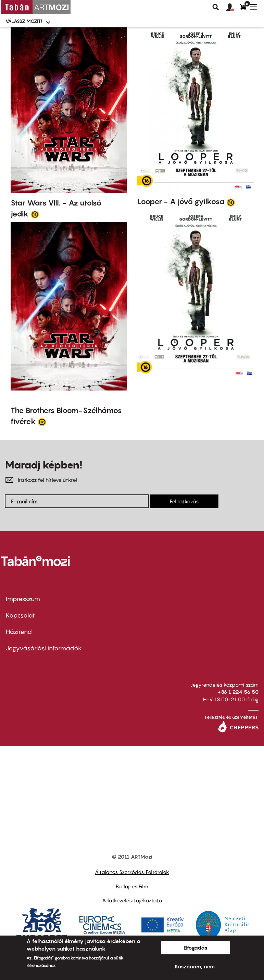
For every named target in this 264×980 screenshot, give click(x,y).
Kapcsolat (20, 615)
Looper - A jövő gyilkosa (181, 201)
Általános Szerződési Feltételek (132, 872)
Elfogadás (196, 948)
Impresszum (23, 599)
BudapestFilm (132, 886)
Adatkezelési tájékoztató (132, 900)
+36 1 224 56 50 (238, 692)
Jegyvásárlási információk (44, 648)
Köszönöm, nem (195, 966)
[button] (233, 8)
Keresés (216, 7)
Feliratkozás (184, 501)
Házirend (19, 632)
